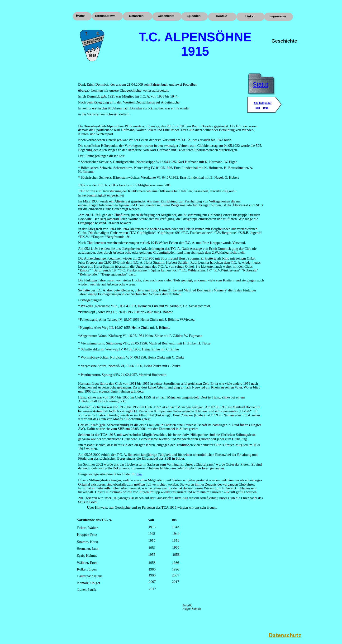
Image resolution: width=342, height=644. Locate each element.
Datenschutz (285, 635)
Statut (260, 84)
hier (139, 474)
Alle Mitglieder (263, 103)
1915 (266, 108)
